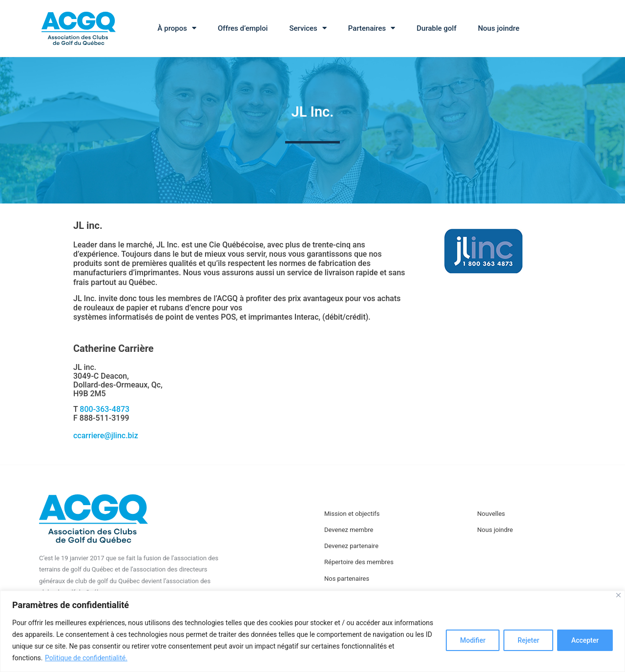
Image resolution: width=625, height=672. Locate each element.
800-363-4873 (104, 409)
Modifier (472, 640)
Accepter (585, 640)
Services (308, 28)
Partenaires (372, 28)
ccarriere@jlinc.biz (106, 436)
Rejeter (528, 640)
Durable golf (436, 28)
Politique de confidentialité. (86, 658)
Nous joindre (499, 28)
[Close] (618, 595)
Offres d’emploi (243, 28)
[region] (312, 631)
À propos (177, 28)
